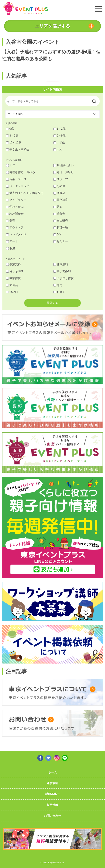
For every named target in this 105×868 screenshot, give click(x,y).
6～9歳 (59, 136)
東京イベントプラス (25, 8)
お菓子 (59, 292)
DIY (57, 234)
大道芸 (12, 285)
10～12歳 (14, 142)
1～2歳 (59, 129)
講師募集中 (52, 794)
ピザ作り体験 (63, 278)
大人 (58, 149)
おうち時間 (15, 271)
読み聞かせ (15, 214)
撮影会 (59, 214)
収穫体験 (61, 227)
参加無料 (13, 264)
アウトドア (15, 227)
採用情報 (52, 805)
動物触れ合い (63, 165)
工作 (11, 165)
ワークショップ (18, 186)
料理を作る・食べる (21, 172)
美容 (11, 221)
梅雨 (58, 285)
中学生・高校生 (18, 149)
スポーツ (61, 179)
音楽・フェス (16, 179)
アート (12, 241)
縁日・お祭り (63, 172)
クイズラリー (16, 200)
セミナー (61, 241)
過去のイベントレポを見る (25, 193)
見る (58, 207)
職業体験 (13, 278)
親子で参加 (62, 271)
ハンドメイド (16, 234)
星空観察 (61, 200)
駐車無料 (61, 264)
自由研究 (61, 221)
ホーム (52, 772)
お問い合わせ (52, 816)
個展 (11, 248)
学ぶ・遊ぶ (15, 207)
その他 (59, 186)
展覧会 (59, 193)
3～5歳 (12, 136)
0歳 (10, 129)
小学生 (59, 142)
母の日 (12, 292)
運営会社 (52, 783)
